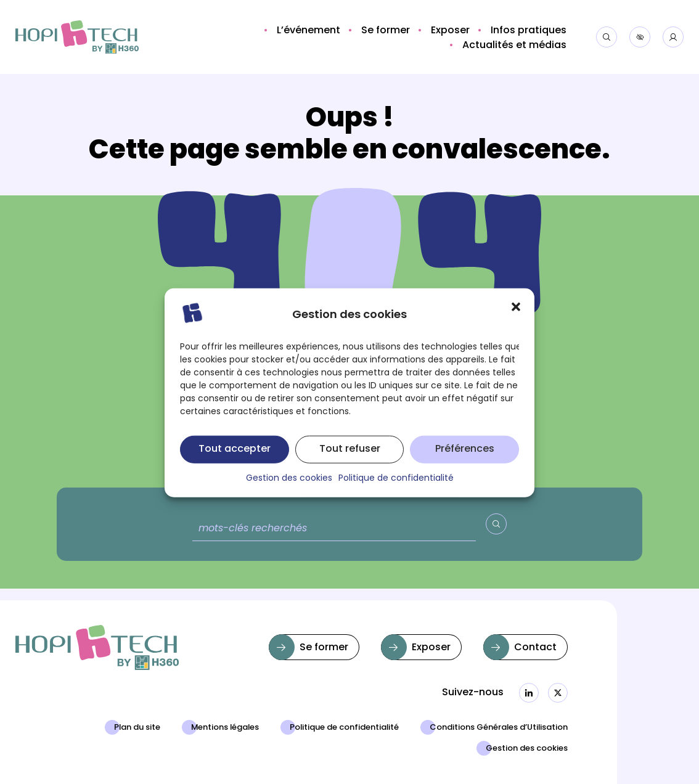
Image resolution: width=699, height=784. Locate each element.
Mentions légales (225, 728)
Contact (535, 648)
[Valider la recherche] (496, 524)
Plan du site (137, 728)
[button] (516, 318)
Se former (324, 648)
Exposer (431, 648)
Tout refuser (350, 461)
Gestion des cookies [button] (289, 491)
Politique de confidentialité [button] (396, 491)
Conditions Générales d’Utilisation (499, 728)
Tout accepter (235, 461)
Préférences (465, 461)
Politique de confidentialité (344, 728)
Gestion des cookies (527, 749)
